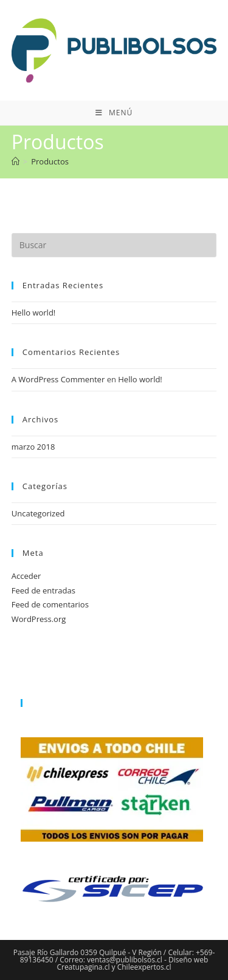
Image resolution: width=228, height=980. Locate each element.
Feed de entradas (43, 590)
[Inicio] (16, 161)
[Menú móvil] (114, 113)
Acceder (26, 576)
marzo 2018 (33, 447)
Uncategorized (38, 513)
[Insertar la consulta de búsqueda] (114, 245)
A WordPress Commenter (58, 379)
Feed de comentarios (50, 604)
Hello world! (34, 313)
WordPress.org (39, 619)
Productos (50, 161)
